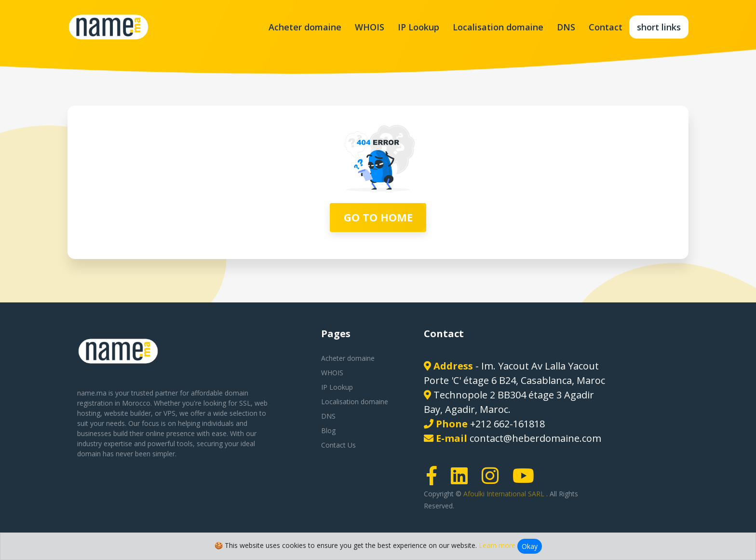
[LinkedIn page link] (462, 480)
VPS (169, 413)
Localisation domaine (498, 27)
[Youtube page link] (526, 480)
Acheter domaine (305, 27)
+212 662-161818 (507, 424)
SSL (245, 403)
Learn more (497, 545)
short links (659, 27)
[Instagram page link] (493, 480)
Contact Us (338, 445)
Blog (328, 430)
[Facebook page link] (435, 480)
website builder (128, 413)
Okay (530, 546)
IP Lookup (418, 27)
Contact (606, 27)
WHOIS (370, 27)
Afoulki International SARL (505, 494)
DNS (566, 27)
